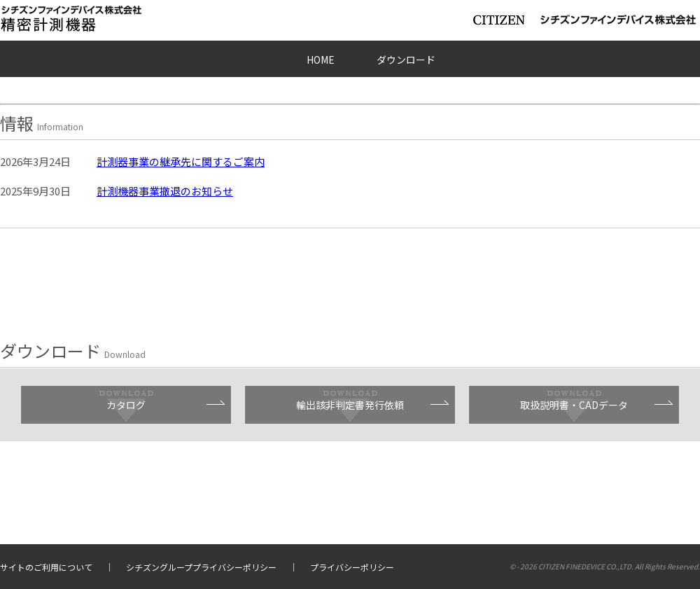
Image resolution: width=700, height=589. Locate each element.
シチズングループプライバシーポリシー (201, 567)
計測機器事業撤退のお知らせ (165, 191)
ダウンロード (406, 60)
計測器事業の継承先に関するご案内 (181, 161)
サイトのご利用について (46, 567)
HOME (321, 60)
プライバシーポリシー (352, 567)
